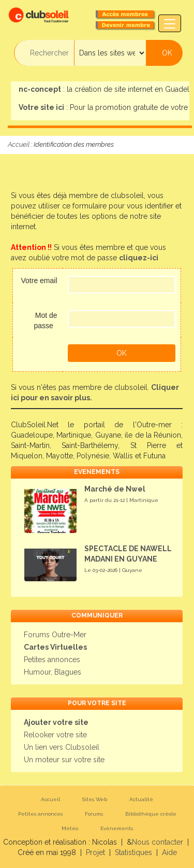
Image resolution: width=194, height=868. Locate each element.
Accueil (19, 144)
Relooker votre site (55, 735)
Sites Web (95, 799)
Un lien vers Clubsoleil (62, 747)
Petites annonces (52, 660)
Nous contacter (158, 842)
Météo (70, 828)
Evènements (117, 828)
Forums (94, 814)
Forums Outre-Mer (55, 635)
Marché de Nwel (115, 489)
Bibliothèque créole (151, 814)
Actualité (141, 799)
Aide (169, 852)
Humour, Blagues (53, 672)
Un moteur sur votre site (64, 760)
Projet (95, 852)
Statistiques (133, 852)
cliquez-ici (139, 258)
